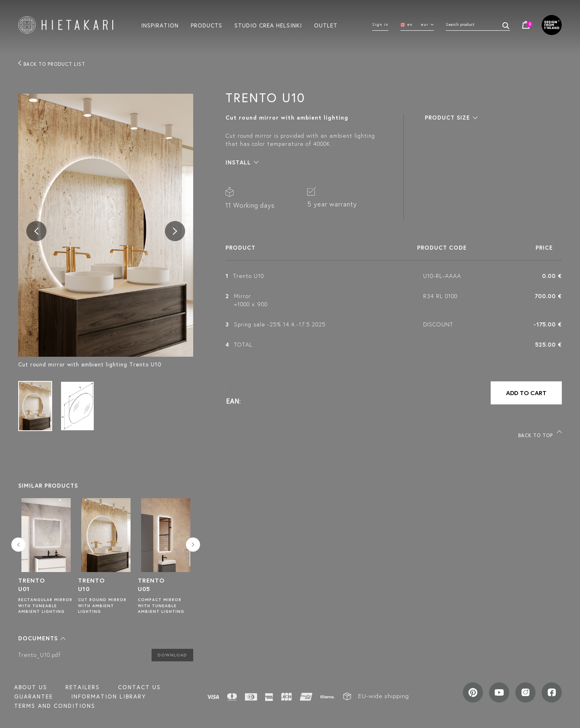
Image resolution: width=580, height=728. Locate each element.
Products (207, 25)
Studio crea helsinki (268, 25)
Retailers (83, 687)
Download (172, 655)
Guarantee (34, 696)
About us (31, 687)
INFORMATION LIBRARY (109, 696)
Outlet (326, 25)
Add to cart (526, 393)
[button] (42, 638)
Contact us (139, 687)
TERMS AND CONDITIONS (55, 706)
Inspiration (160, 25)
